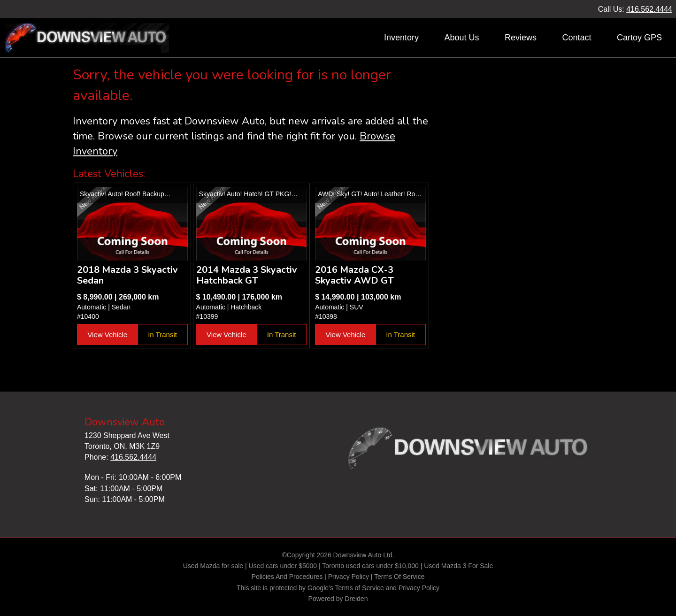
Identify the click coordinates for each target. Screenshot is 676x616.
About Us (461, 38)
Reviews (521, 38)
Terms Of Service (399, 577)
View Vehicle (107, 335)
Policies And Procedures (288, 577)
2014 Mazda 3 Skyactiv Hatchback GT (247, 275)
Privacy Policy (349, 577)
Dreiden (356, 599)
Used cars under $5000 (283, 566)
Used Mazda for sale (213, 566)
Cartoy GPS (639, 38)
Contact (576, 38)
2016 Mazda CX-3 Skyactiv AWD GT (354, 275)
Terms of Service (360, 588)
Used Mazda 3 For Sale (458, 566)
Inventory (401, 38)
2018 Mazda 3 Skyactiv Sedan (127, 275)
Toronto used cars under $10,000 (370, 566)
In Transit (162, 335)
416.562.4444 (649, 9)
